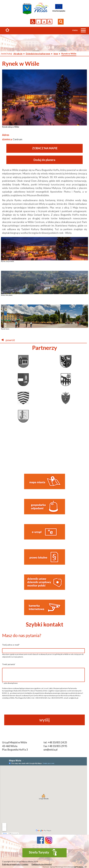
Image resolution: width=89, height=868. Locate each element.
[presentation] (43, 709)
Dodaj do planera (44, 160)
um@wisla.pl (50, 750)
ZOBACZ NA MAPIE (45, 148)
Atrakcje (18, 54)
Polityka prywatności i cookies (15, 864)
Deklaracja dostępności (42, 864)
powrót (8, 340)
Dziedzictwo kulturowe (38, 54)
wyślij (45, 720)
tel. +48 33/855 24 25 (55, 742)
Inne (56, 54)
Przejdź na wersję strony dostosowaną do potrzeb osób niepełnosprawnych (33, 22)
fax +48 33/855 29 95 (55, 746)
